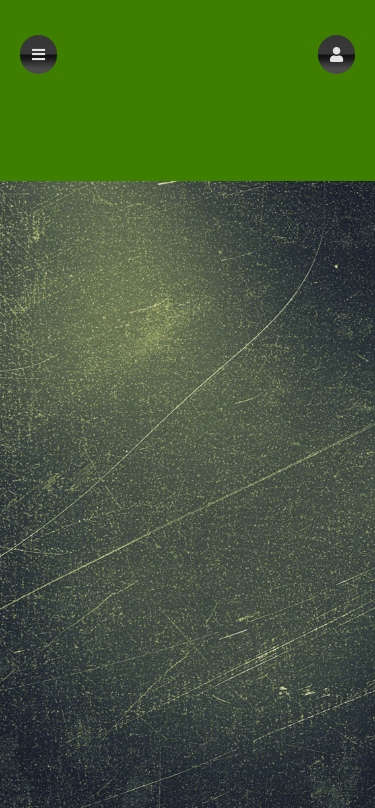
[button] (336, 54)
